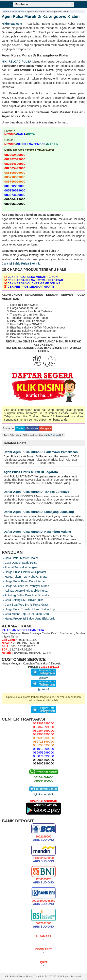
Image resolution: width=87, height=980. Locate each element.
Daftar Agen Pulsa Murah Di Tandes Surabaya (36, 492)
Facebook (32, 428)
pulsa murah (35, 66)
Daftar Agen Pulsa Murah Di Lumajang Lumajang (39, 512)
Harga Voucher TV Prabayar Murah (27, 586)
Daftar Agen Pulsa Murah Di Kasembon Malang (37, 532)
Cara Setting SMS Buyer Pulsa (24, 600)
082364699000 (43, 777)
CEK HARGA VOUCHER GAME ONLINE (34, 283)
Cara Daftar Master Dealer (21, 558)
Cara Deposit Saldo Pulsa (21, 563)
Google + (46, 428)
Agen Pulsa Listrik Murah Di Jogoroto (31, 472)
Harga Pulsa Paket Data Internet (25, 581)
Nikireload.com (12, 24)
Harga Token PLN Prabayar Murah (27, 577)
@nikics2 (44, 688)
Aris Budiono (52, 435)
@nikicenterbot (43, 793)
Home (6, 12)
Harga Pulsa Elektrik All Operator (26, 572)
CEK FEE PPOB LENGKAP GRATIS (31, 287)
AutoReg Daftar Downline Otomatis (27, 595)
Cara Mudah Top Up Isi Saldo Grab (27, 614)
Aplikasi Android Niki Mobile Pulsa (26, 591)
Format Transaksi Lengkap (22, 567)
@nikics (44, 676)
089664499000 (43, 781)
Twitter (20, 428)
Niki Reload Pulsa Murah (19, 977)
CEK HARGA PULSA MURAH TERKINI (33, 277)
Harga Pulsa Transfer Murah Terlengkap (30, 609)
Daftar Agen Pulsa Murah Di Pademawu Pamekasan (41, 452)
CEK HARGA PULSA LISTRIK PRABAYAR (35, 280)
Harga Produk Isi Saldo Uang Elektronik (30, 619)
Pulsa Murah (18, 12)
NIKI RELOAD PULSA (17, 62)
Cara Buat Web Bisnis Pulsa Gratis (27, 605)
